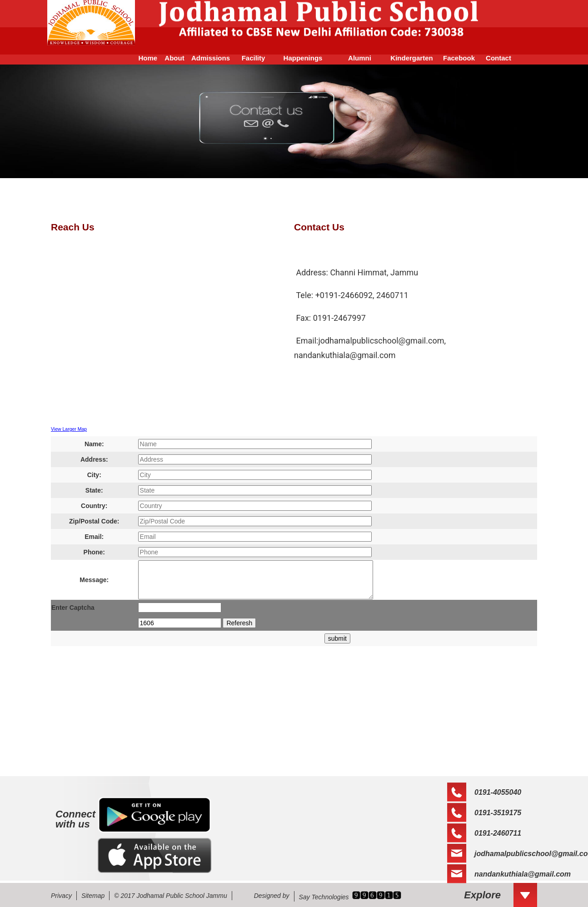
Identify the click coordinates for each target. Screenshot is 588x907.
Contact (498, 58)
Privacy (61, 896)
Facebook (459, 58)
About (174, 58)
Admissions (211, 58)
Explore (482, 895)
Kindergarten (411, 58)
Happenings (303, 58)
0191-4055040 (498, 792)
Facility (254, 58)
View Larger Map (69, 429)
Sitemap (93, 896)
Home (144, 58)
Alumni (360, 58)
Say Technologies (324, 897)
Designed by (272, 896)
